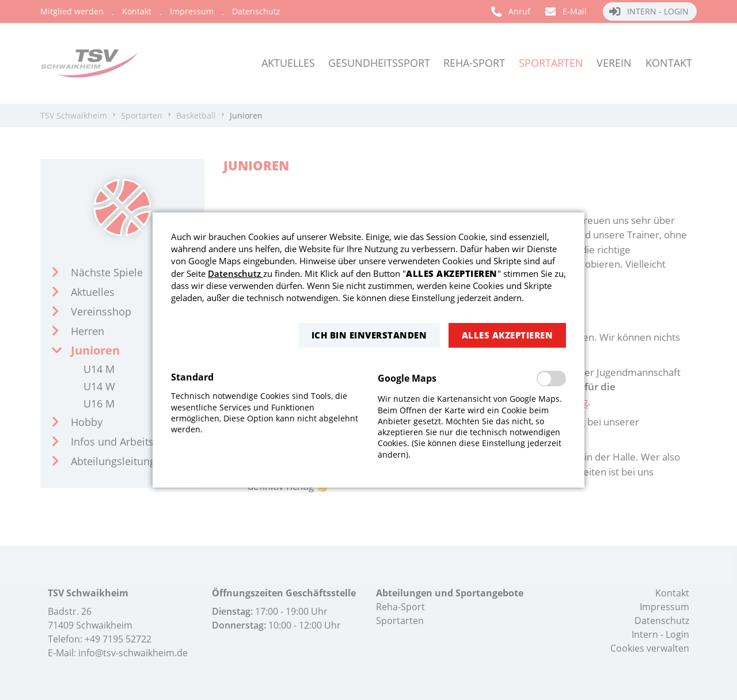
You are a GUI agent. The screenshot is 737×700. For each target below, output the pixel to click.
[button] (369, 335)
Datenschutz (235, 273)
